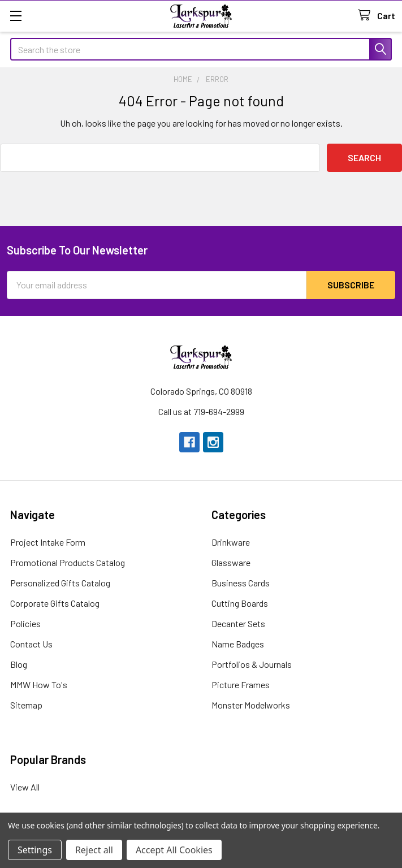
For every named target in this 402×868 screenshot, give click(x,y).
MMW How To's (39, 685)
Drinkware (231, 542)
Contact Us (31, 644)
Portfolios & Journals (252, 664)
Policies (25, 623)
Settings (35, 850)
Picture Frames (241, 685)
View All (25, 787)
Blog (19, 664)
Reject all (94, 850)
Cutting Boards (240, 603)
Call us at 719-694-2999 (201, 411)
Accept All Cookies (174, 850)
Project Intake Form (48, 542)
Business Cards (241, 583)
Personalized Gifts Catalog (60, 583)
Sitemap (26, 705)
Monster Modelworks (251, 705)
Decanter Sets (238, 623)
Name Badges (238, 644)
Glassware (231, 562)
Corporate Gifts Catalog (55, 603)
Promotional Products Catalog (68, 562)
